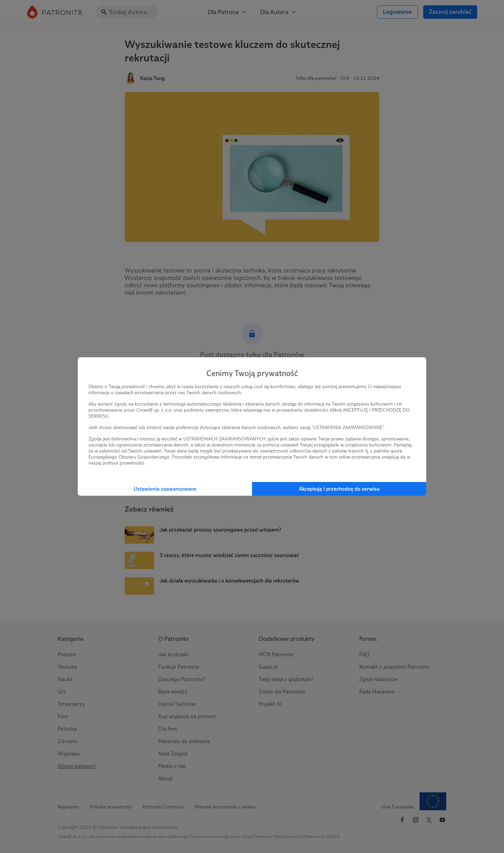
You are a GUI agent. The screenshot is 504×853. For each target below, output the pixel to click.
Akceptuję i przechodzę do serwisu (339, 489)
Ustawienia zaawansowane (165, 489)
